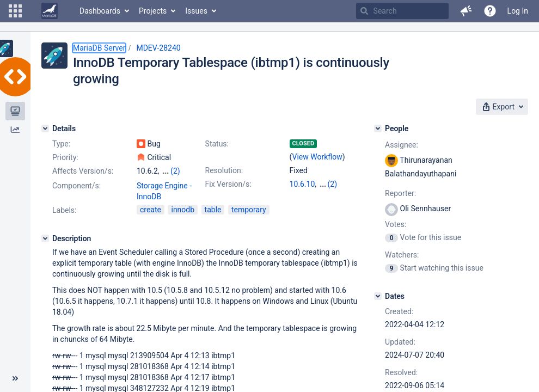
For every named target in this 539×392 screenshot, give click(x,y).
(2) (175, 171)
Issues (196, 11)
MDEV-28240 (158, 48)
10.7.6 (329, 184)
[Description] (45, 238)
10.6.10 (302, 184)
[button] (15, 11)
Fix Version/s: (228, 184)
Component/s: (76, 186)
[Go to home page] (50, 11)
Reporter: (400, 193)
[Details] (45, 128)
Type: (61, 144)
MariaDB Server (99, 48)
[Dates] (378, 296)
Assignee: (402, 145)
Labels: (64, 210)
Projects (153, 11)
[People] (378, 128)
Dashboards (100, 11)
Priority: (65, 157)
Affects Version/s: (83, 171)
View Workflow (317, 157)
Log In (518, 11)
